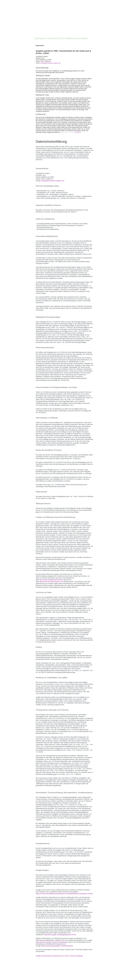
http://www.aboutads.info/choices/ (51, 580)
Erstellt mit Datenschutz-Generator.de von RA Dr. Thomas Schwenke (59, 956)
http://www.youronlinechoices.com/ (52, 582)
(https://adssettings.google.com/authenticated (57, 946)
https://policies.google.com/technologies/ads (51, 942)
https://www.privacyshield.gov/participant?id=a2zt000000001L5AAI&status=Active (64, 894)
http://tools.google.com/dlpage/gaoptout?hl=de (60, 935)
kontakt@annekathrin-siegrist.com (50, 63)
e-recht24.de (78, 132)
